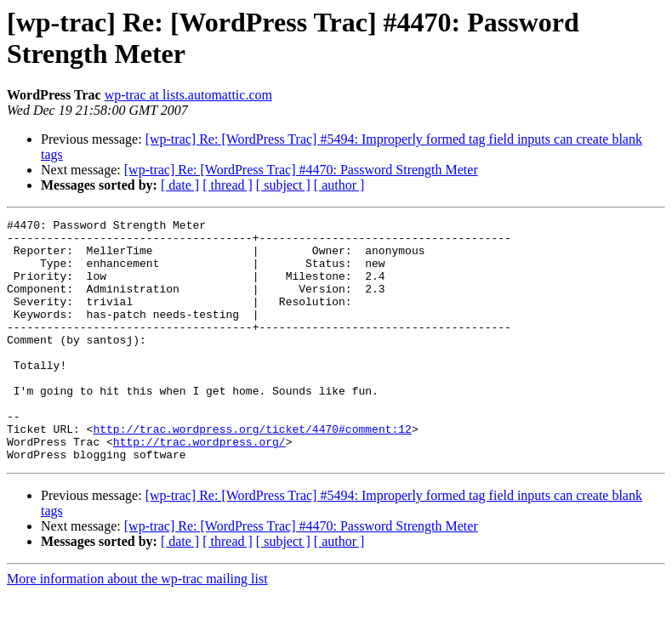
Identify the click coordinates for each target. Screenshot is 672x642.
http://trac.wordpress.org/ (199, 487)
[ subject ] (283, 185)
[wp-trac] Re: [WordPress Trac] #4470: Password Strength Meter (301, 170)
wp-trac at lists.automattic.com (188, 95)
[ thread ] (228, 185)
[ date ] (180, 185)
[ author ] (339, 185)
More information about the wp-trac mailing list (137, 627)
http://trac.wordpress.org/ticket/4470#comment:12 (252, 472)
